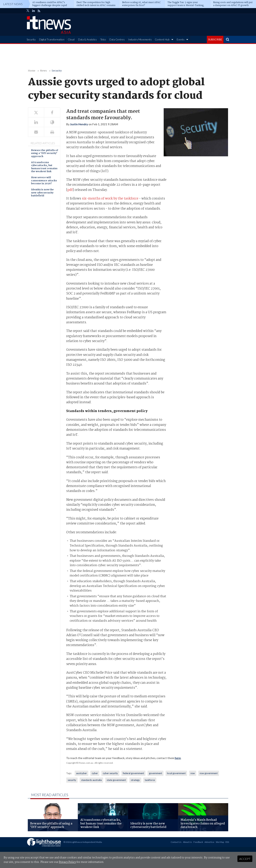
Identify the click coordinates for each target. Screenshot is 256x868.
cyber (95, 773)
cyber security (110, 773)
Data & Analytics (87, 39)
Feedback (198, 842)
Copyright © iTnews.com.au (80, 763)
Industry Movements (140, 39)
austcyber (81, 773)
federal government (133, 773)
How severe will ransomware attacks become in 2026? (44, 181)
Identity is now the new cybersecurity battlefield (42, 193)
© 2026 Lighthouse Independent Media (83, 842)
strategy (135, 780)
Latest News (13, 4)
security (72, 780)
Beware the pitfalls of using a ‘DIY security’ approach (45, 154)
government (155, 773)
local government (176, 773)
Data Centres (117, 39)
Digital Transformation (52, 39)
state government (116, 780)
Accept (245, 859)
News (43, 71)
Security (31, 39)
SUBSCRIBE (215, 39)
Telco (103, 39)
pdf (70, 190)
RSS (227, 842)
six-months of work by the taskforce (110, 199)
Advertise (209, 842)
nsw (193, 773)
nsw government (209, 773)
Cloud (71, 39)
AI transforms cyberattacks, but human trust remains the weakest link (44, 167)
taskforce (150, 780)
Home (32, 71)
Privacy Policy (67, 862)
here (178, 758)
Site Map (220, 842)
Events (181, 39)
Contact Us (176, 842)
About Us (187, 842)
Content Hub (162, 39)
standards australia (91, 780)
